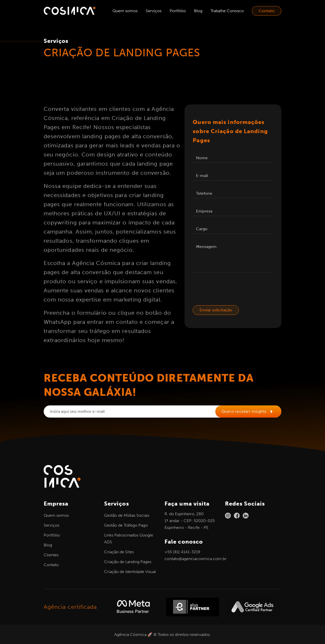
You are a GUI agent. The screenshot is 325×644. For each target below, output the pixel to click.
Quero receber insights (249, 411)
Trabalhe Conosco (227, 11)
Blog (198, 11)
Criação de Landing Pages (128, 562)
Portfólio (178, 11)
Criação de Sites (119, 552)
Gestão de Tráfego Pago (126, 525)
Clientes (51, 555)
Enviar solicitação (216, 310)
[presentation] (231, 290)
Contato (267, 11)
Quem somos (125, 11)
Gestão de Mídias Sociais (127, 515)
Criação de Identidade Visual (130, 572)
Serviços (154, 11)
